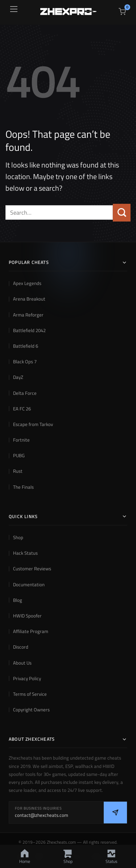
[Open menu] (14, 9)
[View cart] (122, 12)
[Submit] (122, 213)
